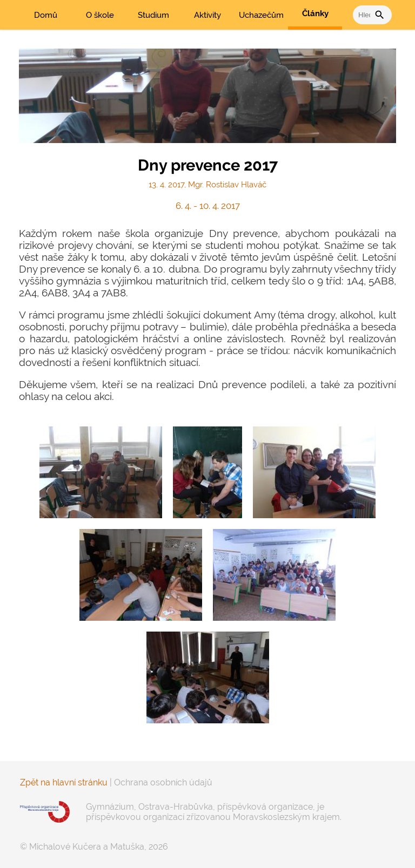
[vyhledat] (364, 15)
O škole (100, 15)
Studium (153, 15)
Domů (46, 15)
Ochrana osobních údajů (163, 782)
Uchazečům (261, 15)
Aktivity (207, 15)
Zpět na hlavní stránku (64, 782)
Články (315, 13)
